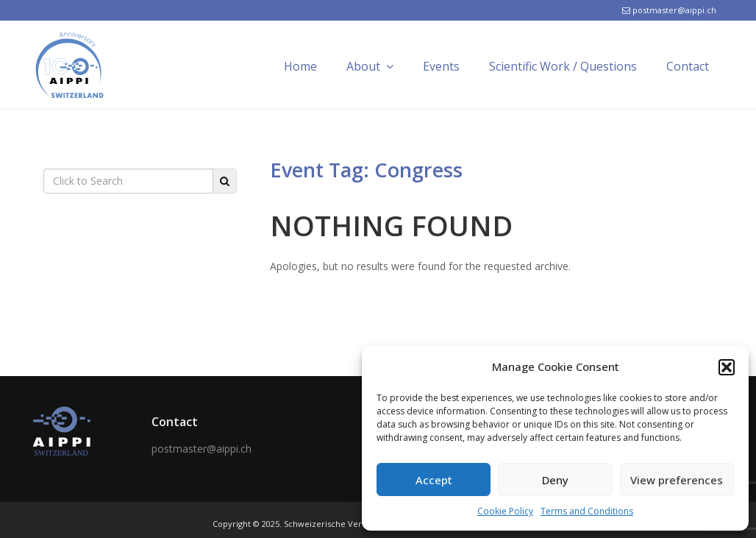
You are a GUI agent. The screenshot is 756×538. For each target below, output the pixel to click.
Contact (688, 66)
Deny (555, 480)
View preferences (677, 480)
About (370, 66)
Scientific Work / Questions (563, 66)
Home (300, 66)
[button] (727, 367)
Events (441, 66)
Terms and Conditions (587, 511)
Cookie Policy (505, 511)
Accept (434, 480)
